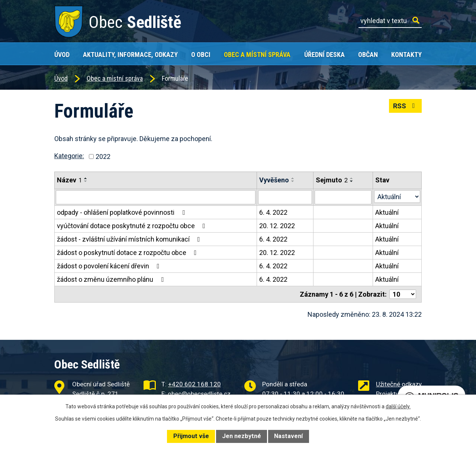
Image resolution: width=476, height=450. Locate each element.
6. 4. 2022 (273, 212)
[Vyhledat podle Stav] (397, 197)
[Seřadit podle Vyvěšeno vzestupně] (293, 178)
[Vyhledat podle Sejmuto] (343, 197)
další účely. (398, 406)
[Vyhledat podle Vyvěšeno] (285, 197)
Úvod (62, 55)
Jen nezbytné (242, 436)
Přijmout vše (191, 436)
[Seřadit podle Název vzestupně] (86, 178)
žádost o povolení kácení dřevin (110, 266)
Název (69, 180)
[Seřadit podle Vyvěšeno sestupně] (293, 181)
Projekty (387, 394)
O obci (201, 55)
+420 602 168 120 (194, 384)
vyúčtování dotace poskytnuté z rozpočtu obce (133, 226)
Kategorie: (69, 156)
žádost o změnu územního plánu (112, 279)
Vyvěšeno (274, 180)
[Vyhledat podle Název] (156, 197)
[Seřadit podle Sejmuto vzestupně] (352, 178)
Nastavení (288, 436)
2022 (103, 157)
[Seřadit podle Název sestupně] (86, 181)
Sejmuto (332, 180)
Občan (368, 55)
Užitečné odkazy (399, 384)
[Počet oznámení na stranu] (403, 294)
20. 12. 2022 (277, 226)
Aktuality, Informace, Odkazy (130, 55)
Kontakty (406, 55)
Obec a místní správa (257, 55)
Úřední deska (324, 55)
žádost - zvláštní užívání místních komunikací (130, 239)
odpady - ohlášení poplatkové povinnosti (122, 212)
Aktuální (387, 212)
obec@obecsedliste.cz (199, 394)
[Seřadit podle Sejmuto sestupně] (352, 181)
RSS (406, 106)
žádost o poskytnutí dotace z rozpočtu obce (128, 253)
